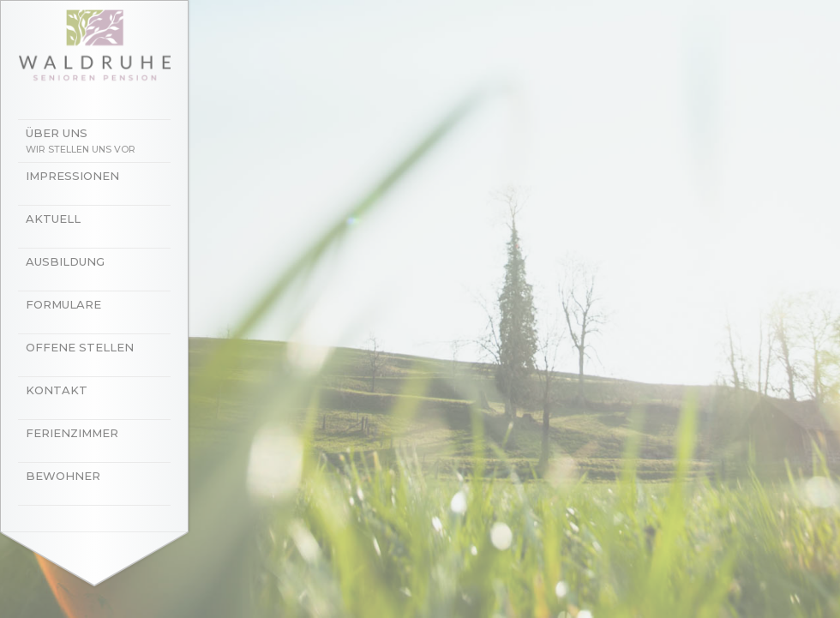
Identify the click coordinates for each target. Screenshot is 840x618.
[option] (420, 309)
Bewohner (63, 476)
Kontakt (57, 390)
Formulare (63, 304)
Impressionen (72, 176)
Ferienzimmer (72, 433)
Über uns (103, 142)
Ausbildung (65, 261)
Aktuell (53, 219)
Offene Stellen (80, 347)
